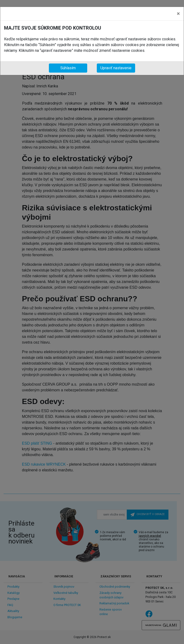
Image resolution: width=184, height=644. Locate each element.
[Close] (178, 14)
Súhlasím (68, 68)
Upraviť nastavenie (116, 68)
